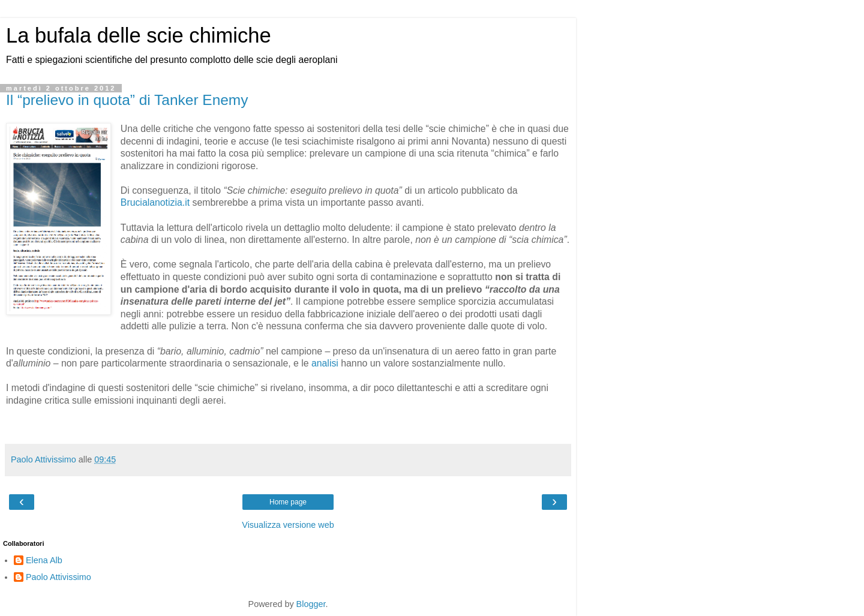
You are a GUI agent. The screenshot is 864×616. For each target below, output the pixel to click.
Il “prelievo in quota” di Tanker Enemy (127, 100)
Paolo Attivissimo (58, 577)
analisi (325, 363)
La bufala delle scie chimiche (139, 35)
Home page (288, 502)
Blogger (311, 604)
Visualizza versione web (288, 525)
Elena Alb (44, 560)
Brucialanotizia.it (155, 202)
